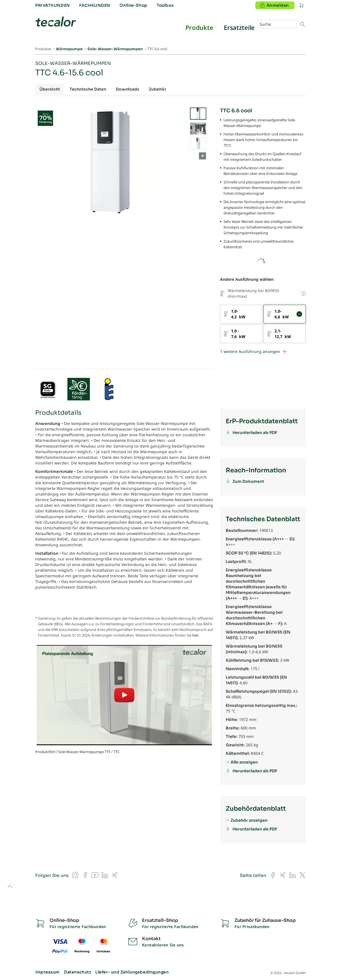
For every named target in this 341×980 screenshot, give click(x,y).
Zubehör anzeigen (249, 820)
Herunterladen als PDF (255, 433)
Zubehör (158, 89)
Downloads (128, 89)
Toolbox (165, 5)
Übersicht (50, 89)
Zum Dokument (248, 481)
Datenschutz (77, 972)
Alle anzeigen (244, 762)
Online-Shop (133, 5)
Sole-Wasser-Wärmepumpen (73, 63)
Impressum (47, 972)
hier (195, 635)
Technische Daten (88, 89)
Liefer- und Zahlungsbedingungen (132, 972)
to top (10, 887)
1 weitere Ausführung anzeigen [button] (250, 351)
